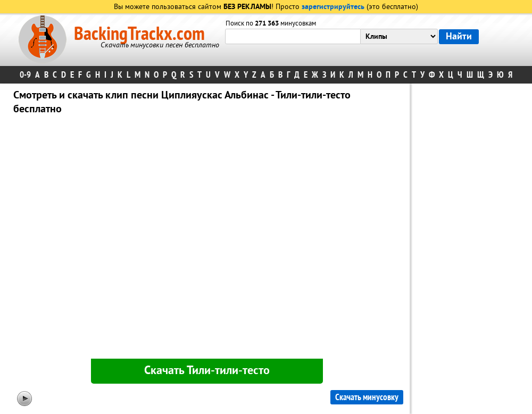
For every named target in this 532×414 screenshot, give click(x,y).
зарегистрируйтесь (333, 7)
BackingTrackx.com (139, 34)
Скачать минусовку (367, 397)
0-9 (25, 75)
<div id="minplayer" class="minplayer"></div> (207, 239)
